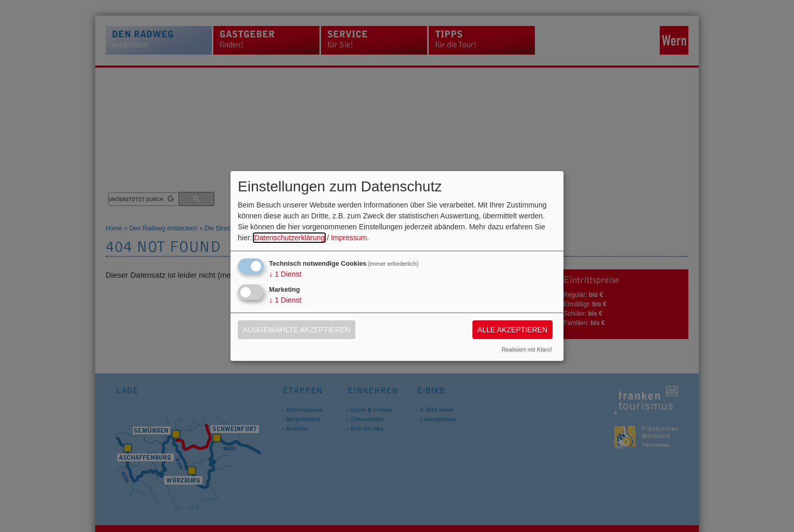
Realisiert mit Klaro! (527, 349)
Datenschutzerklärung (289, 238)
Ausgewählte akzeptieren (297, 330)
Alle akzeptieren (513, 330)
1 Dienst (285, 274)
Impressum (349, 238)
